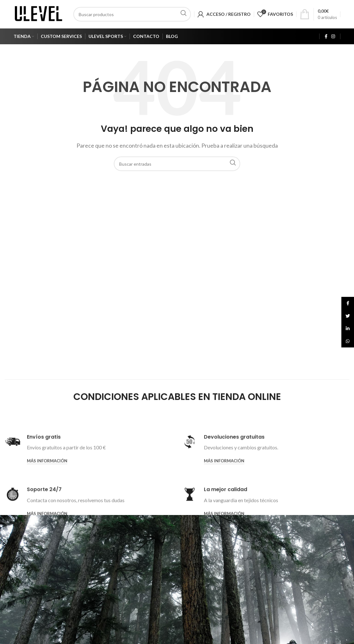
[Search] (132, 14)
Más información (47, 506)
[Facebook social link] (326, 36)
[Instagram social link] (333, 36)
